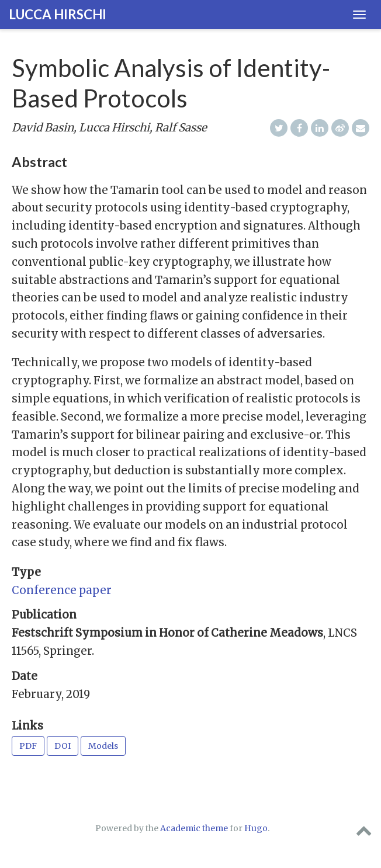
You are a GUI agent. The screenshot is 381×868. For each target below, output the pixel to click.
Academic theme (194, 828)
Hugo (256, 828)
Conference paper (62, 590)
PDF (28, 746)
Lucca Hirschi (58, 14)
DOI (63, 746)
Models (103, 746)
